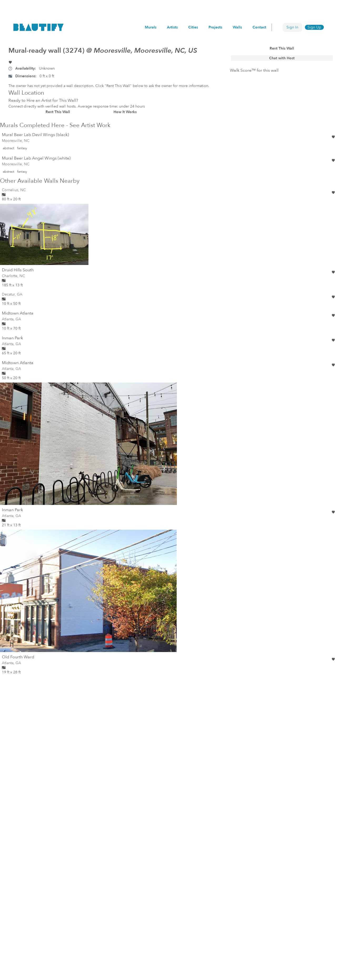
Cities (195, 27)
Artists (174, 27)
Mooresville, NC (16, 141)
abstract (9, 148)
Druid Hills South (18, 270)
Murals (153, 27)
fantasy (22, 148)
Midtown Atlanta (18, 313)
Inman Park (12, 338)
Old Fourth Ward (18, 657)
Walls (238, 27)
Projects (216, 27)
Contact (260, 27)
